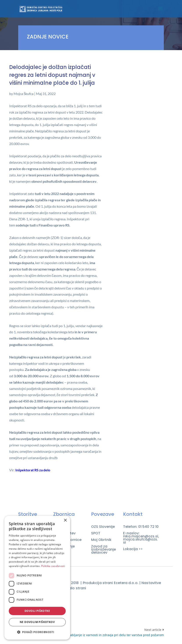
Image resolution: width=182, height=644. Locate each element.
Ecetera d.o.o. (126, 583)
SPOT (96, 533)
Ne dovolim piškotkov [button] (37, 622)
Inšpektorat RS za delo (33, 470)
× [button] (65, 520)
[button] (37, 632)
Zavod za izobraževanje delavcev (103, 549)
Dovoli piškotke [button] (37, 611)
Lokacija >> (133, 549)
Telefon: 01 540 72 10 (141, 527)
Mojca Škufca (24, 94)
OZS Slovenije (103, 527)
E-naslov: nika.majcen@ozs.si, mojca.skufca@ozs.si (141, 538)
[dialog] (37, 578)
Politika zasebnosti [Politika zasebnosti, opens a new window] (53, 566)
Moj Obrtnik (101, 540)
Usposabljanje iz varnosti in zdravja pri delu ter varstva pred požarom (112, 635)
